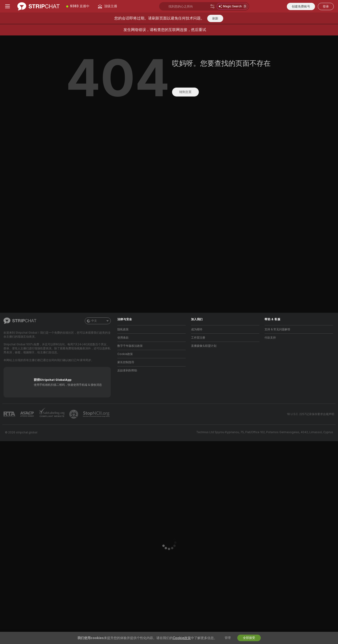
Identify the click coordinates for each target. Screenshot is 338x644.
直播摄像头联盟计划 (204, 346)
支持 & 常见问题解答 (277, 329)
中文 (98, 321)
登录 (326, 6)
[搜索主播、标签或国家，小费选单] (188, 6)
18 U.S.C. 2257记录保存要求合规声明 (311, 414)
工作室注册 (198, 338)
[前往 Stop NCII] (97, 414)
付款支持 (270, 338)
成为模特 (197, 329)
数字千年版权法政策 (130, 346)
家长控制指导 (126, 362)
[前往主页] (38, 6)
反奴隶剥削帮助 (127, 370)
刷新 (215, 18)
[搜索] (212, 6)
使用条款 (123, 338)
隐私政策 (123, 329)
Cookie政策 (125, 354)
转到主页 (185, 92)
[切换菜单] (8, 6)
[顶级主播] (108, 6)
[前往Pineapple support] (74, 414)
